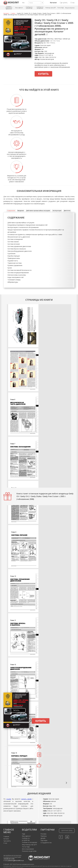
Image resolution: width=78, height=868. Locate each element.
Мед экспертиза (70, 8)
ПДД (23, 834)
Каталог (6, 13)
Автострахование (28, 849)
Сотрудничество (46, 843)
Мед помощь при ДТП (29, 845)
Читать (17, 38)
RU (23, 3)
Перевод (43, 836)
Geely (13, 13)
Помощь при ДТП (51, 8)
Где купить (64, 3)
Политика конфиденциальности (25, 864)
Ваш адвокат (19, 8)
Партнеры (44, 840)
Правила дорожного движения (9, 8)
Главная (6, 837)
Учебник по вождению (40, 8)
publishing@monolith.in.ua (16, 860)
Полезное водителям (29, 851)
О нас (73, 3)
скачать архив (26, 799)
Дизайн (43, 838)
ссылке (9, 799)
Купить (43, 74)
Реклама (43, 834)
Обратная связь (67, 831)
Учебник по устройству (29, 8)
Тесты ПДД (60, 8)
